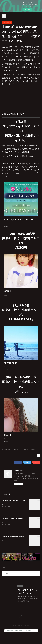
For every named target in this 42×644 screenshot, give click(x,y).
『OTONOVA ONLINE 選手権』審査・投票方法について (22, 528)
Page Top (21, 626)
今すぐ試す (27, 9)
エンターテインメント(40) (24, 458)
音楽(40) (33, 458)
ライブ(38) (4, 458)
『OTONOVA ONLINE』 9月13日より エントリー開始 (22, 509)
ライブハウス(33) (12, 458)
